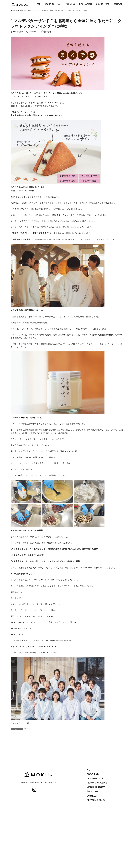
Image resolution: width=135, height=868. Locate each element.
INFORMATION (95, 801)
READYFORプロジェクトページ (26, 622)
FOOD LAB (93, 797)
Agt (89, 792)
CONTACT (92, 818)
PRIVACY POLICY (96, 822)
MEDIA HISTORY (96, 809)
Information (28, 729)
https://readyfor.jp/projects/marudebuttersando (34, 646)
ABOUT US (92, 814)
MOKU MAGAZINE (97, 805)
